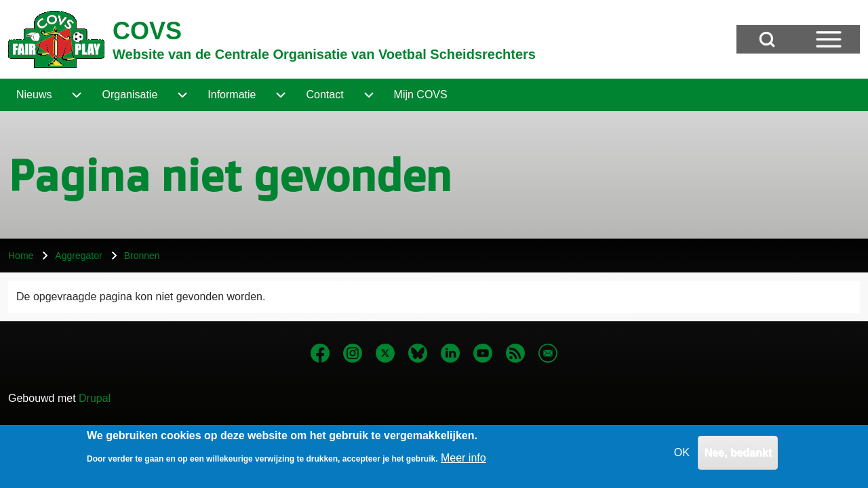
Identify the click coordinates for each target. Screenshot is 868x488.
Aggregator (78, 256)
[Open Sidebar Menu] (829, 39)
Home (21, 256)
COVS (147, 31)
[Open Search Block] (767, 39)
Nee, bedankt (738, 456)
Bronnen (142, 256)
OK (682, 456)
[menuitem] (34, 95)
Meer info (463, 462)
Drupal (95, 398)
